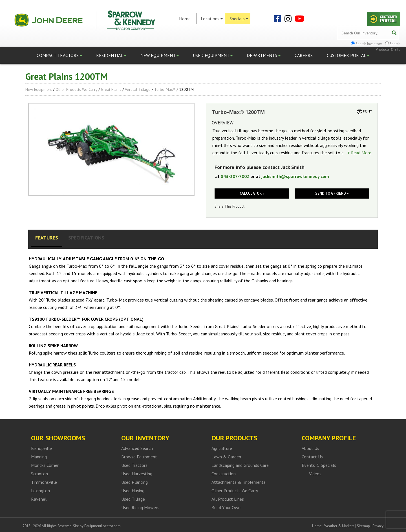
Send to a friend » (332, 193)
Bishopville (41, 448)
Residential (111, 55)
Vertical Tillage (138, 89)
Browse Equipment (139, 457)
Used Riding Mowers (140, 507)
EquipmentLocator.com (102, 526)
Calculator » (252, 193)
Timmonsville (44, 482)
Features (47, 238)
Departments (264, 55)
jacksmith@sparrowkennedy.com (295, 176)
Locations (212, 19)
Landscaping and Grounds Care (240, 465)
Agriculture (222, 448)
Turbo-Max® (165, 89)
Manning (39, 457)
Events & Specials (319, 465)
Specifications (86, 238)
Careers (304, 55)
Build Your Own (226, 507)
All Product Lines (228, 499)
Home (185, 19)
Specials (239, 19)
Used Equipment (213, 55)
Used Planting (134, 482)
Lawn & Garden (226, 457)
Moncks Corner (45, 465)
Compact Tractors (59, 55)
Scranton (39, 474)
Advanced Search (137, 448)
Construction (224, 474)
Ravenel (39, 499)
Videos (315, 474)
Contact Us (312, 457)
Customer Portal (348, 55)
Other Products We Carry (76, 89)
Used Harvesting (137, 474)
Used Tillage (133, 499)
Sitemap (363, 526)
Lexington (40, 491)
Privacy (378, 526)
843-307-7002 (235, 176)
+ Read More (359, 153)
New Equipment (160, 55)
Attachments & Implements (239, 482)
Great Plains (111, 89)
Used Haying (133, 491)
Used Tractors (134, 465)
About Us (310, 448)
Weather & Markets (339, 526)
